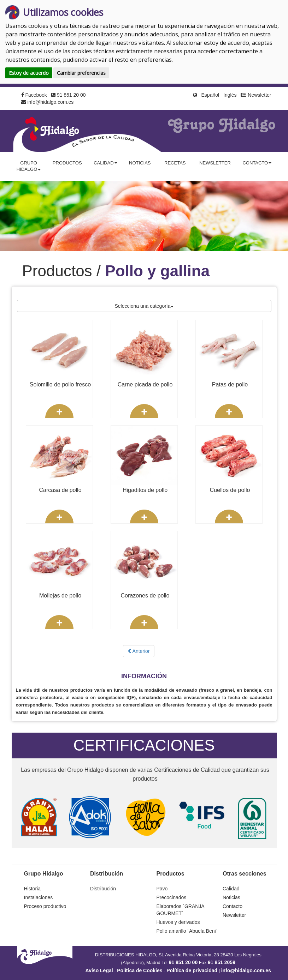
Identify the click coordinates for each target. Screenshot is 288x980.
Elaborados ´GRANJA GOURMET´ (180, 910)
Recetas (175, 163)
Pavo (162, 889)
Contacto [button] (257, 163)
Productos (67, 163)
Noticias (140, 163)
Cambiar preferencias (81, 73)
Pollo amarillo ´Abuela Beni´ (187, 931)
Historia (32, 889)
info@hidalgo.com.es (48, 102)
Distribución (103, 889)
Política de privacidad (192, 970)
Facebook (34, 95)
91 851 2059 (222, 962)
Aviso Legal (99, 970)
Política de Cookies (140, 970)
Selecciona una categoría (144, 306)
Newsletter (256, 95)
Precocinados (172, 897)
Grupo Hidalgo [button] (29, 166)
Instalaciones (39, 897)
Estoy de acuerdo (29, 73)
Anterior (139, 651)
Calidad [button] (105, 163)
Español (210, 95)
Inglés (230, 95)
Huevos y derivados (178, 922)
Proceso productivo (45, 906)
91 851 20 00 (69, 95)
